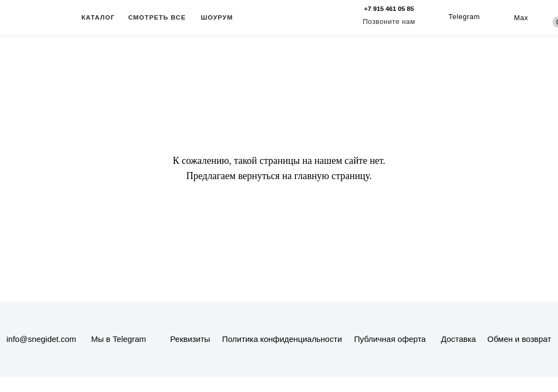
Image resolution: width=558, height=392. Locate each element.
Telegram (464, 17)
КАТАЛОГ (98, 17)
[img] (504, 17)
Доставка (458, 339)
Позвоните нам (389, 22)
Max (521, 18)
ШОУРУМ (217, 17)
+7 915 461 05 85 (389, 8)
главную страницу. (333, 176)
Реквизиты (190, 339)
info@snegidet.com (41, 339)
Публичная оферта (390, 339)
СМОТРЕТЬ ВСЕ (157, 17)
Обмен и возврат (519, 339)
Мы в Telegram (119, 339)
